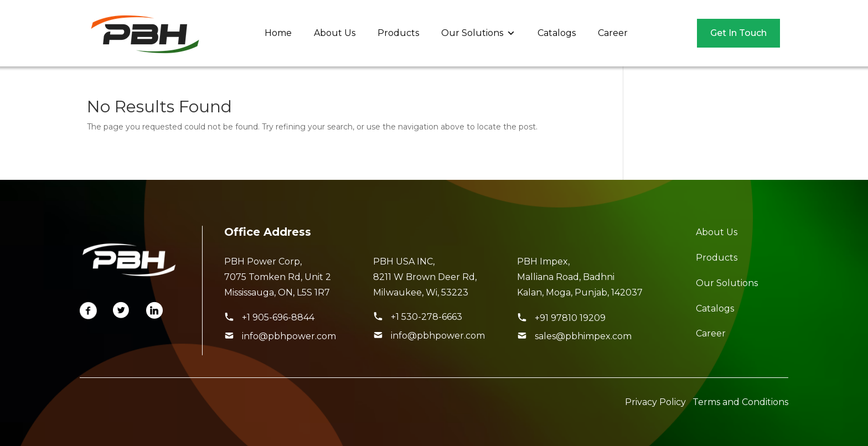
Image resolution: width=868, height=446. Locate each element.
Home (278, 33)
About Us (335, 33)
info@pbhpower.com (289, 336)
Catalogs (557, 33)
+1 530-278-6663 (427, 317)
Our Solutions (478, 33)
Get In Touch (738, 33)
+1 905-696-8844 (278, 317)
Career (613, 33)
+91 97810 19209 (570, 318)
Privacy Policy (655, 402)
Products (398, 33)
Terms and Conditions (740, 402)
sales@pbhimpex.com (583, 336)
